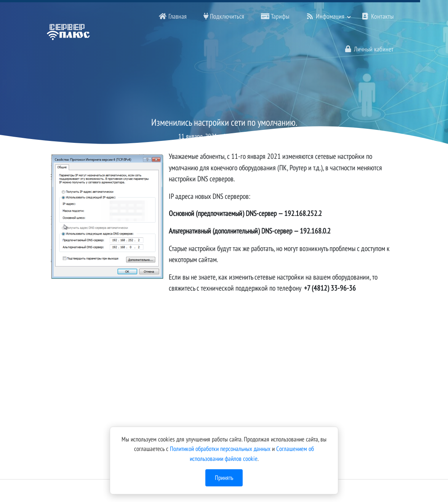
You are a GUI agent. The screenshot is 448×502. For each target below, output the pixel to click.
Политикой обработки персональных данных (220, 449)
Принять (224, 478)
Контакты (377, 16)
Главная (173, 16)
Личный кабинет (369, 49)
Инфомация (325, 16)
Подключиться (224, 16)
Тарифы (275, 16)
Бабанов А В (255, 136)
